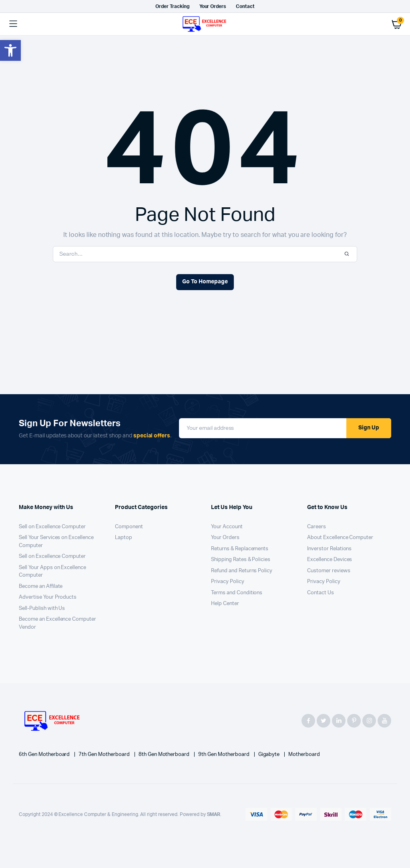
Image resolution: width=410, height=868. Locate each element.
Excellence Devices (330, 560)
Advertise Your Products (48, 597)
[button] (10, 50)
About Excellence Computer (340, 538)
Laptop (124, 538)
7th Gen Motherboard (105, 755)
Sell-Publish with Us (42, 608)
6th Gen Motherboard (45, 755)
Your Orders (213, 6)
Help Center (225, 604)
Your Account (227, 527)
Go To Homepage (205, 282)
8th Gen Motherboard (165, 755)
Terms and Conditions (237, 593)
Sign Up (369, 428)
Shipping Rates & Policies (241, 560)
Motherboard (304, 755)
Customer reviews (329, 571)
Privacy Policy (228, 582)
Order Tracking (172, 6)
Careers (317, 527)
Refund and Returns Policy (242, 571)
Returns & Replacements (240, 549)
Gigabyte (270, 755)
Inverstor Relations (329, 549)
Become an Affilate (41, 586)
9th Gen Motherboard (224, 755)
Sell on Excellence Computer (52, 527)
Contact (245, 6)
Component (129, 527)
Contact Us (321, 593)
